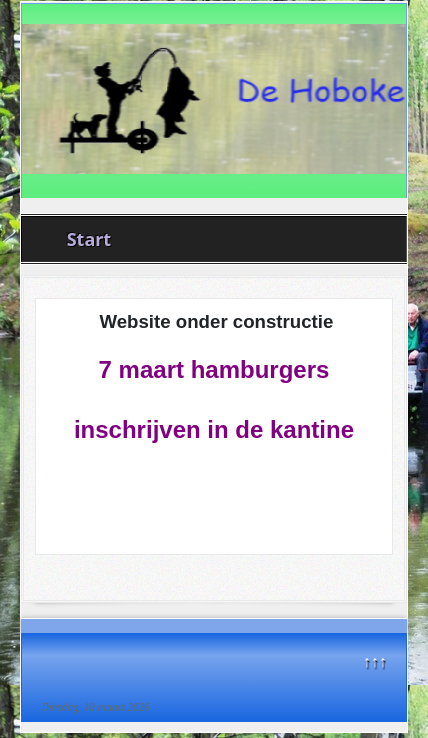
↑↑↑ (375, 661)
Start (89, 239)
